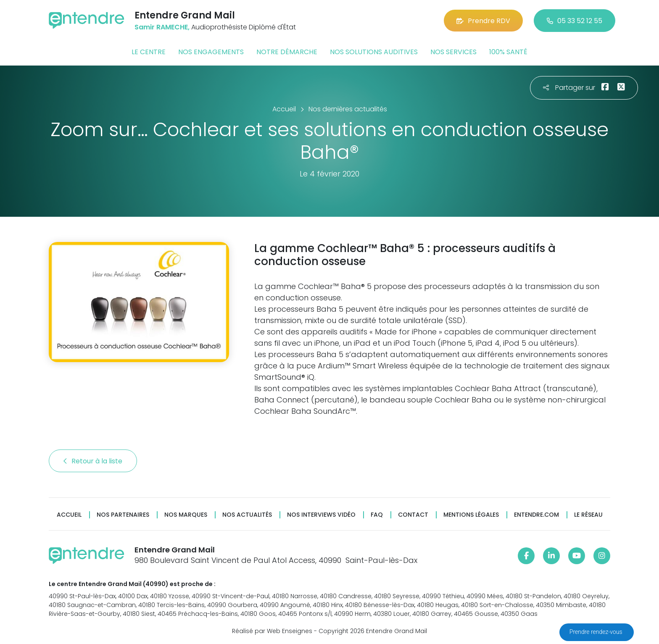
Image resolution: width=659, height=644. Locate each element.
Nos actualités (247, 515)
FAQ (377, 515)
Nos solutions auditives (374, 52)
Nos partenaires (123, 515)
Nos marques (186, 515)
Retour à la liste (93, 461)
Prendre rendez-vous (597, 632)
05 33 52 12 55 (575, 21)
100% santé (508, 52)
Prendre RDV (483, 21)
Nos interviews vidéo (321, 515)
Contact (413, 515)
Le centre (149, 52)
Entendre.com (536, 515)
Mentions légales (471, 515)
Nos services (453, 52)
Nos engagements (211, 52)
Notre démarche (287, 52)
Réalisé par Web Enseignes (272, 631)
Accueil (69, 515)
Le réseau (588, 515)
